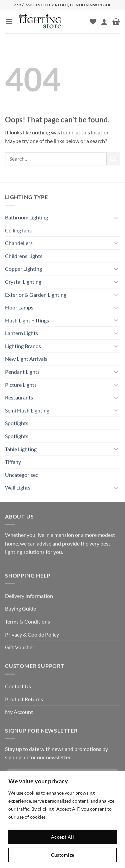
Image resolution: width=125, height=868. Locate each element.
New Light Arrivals (26, 359)
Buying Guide (20, 608)
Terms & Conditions (27, 621)
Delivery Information (29, 596)
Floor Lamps (19, 307)
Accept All (62, 837)
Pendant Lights (22, 372)
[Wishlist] (93, 22)
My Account (19, 712)
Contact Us (18, 686)
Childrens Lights (24, 256)
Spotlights (17, 423)
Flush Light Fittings (27, 320)
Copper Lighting (23, 269)
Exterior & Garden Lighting (36, 295)
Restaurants (19, 397)
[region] (62, 819)
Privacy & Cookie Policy (32, 634)
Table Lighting (21, 449)
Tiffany (13, 462)
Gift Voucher (20, 647)
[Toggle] (116, 217)
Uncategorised (22, 475)
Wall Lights (18, 487)
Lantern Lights (21, 333)
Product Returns (24, 699)
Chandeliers (19, 243)
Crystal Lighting (23, 282)
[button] (9, 22)
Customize (63, 855)
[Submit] (113, 159)
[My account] (104, 22)
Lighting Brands (23, 346)
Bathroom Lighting (26, 217)
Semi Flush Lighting (27, 410)
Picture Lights (21, 385)
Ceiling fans (18, 230)
